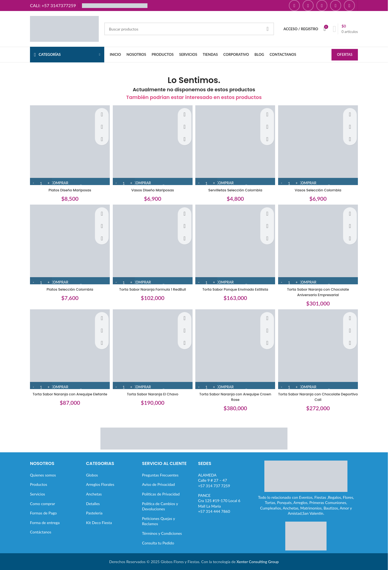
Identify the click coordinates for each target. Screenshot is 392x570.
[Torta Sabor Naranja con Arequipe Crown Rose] (236, 351)
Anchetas (94, 494)
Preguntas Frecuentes (160, 475)
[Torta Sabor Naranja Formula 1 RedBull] (152, 245)
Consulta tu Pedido (158, 543)
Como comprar (43, 503)
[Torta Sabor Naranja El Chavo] (152, 351)
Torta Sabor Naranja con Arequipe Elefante (68, 396)
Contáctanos (41, 532)
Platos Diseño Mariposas (68, 187)
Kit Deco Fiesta (99, 522)
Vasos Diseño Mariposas (152, 187)
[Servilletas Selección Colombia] (236, 144)
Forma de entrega (45, 522)
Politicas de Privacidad (161, 494)
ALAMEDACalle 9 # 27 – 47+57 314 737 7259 (214, 480)
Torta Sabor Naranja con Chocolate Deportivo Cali (320, 396)
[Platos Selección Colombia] (68, 245)
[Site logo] (64, 28)
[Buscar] (189, 29)
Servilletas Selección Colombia (236, 187)
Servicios (38, 494)
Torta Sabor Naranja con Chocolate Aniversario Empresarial (320, 291)
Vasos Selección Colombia (320, 187)
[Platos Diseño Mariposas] (68, 144)
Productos (39, 484)
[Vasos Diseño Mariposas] (152, 144)
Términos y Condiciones (162, 533)
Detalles (93, 503)
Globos (92, 475)
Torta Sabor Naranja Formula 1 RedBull (152, 288)
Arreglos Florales (100, 484)
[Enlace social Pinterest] (336, 5)
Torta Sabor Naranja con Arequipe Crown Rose (236, 396)
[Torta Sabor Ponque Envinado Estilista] (236, 245)
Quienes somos (43, 475)
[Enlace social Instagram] (308, 5)
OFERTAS (345, 55)
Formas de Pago (43, 513)
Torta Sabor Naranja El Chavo (152, 394)
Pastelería (94, 513)
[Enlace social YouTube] (322, 5)
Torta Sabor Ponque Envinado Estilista (236, 288)
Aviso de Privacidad (158, 484)
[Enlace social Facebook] (294, 5)
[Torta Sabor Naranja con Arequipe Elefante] (68, 351)
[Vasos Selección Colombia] (320, 144)
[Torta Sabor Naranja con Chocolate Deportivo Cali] (320, 351)
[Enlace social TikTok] (349, 5)
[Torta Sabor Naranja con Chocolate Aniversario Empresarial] (320, 245)
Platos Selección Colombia (68, 288)
